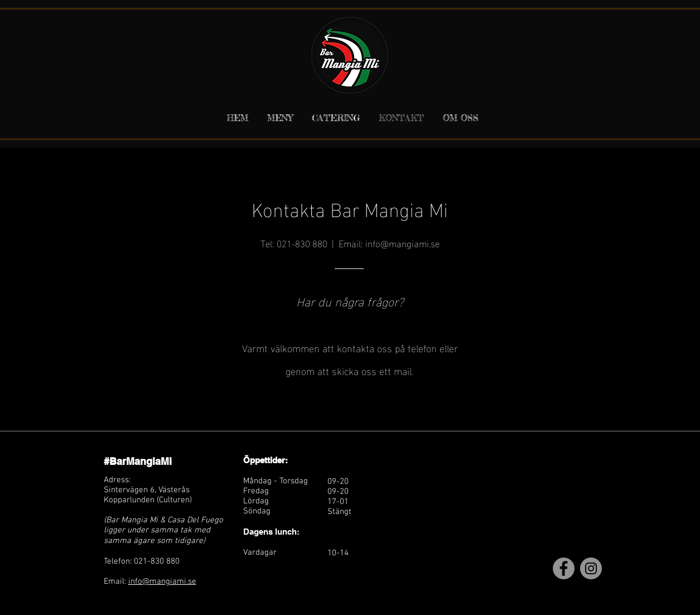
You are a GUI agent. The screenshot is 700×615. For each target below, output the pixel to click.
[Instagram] (591, 568)
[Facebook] (564, 568)
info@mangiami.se (402, 242)
